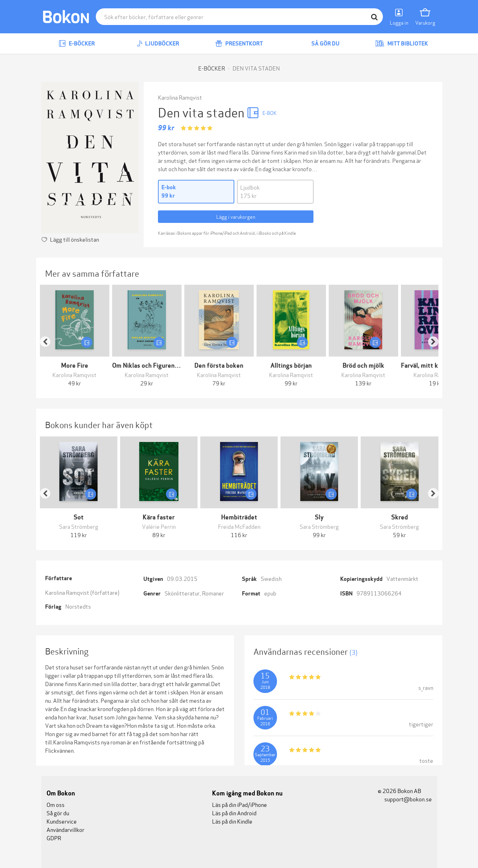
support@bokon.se (405, 799)
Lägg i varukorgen (236, 216)
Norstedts (78, 606)
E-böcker (77, 44)
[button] (49, 336)
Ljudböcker (158, 44)
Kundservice (62, 821)
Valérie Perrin (159, 526)
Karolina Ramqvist (180, 97)
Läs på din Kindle (232, 821)
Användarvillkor (65, 829)
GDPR (54, 838)
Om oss (56, 804)
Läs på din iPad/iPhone (240, 804)
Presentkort (239, 44)
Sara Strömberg (79, 526)
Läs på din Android (234, 813)
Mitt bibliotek (402, 44)
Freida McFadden (239, 526)
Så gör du (320, 44)
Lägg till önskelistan (74, 239)
